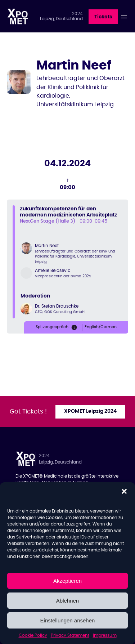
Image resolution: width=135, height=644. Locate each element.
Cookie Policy (33, 635)
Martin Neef (47, 246)
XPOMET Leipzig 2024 (90, 411)
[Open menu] (124, 17)
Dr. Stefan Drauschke (57, 306)
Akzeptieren (67, 581)
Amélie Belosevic (53, 270)
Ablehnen (67, 601)
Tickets (103, 17)
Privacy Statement (70, 635)
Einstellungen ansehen (68, 620)
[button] (124, 491)
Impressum (105, 635)
